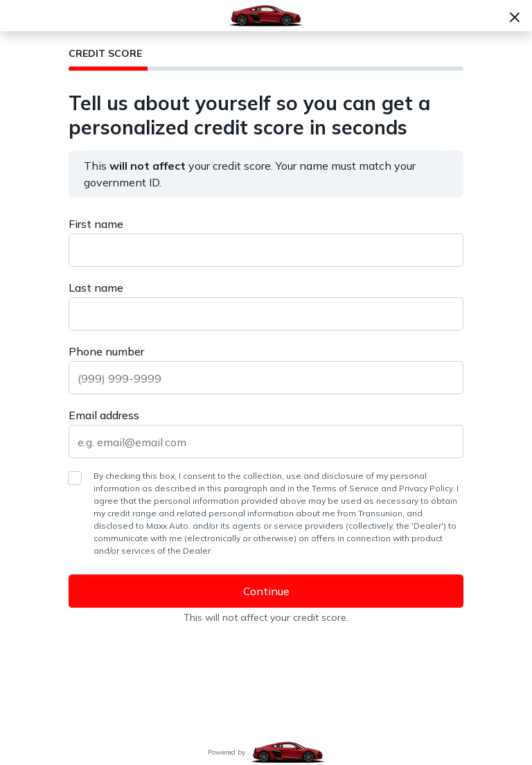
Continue (266, 591)
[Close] (515, 16)
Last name (96, 288)
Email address (104, 415)
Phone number (106, 351)
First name (96, 224)
